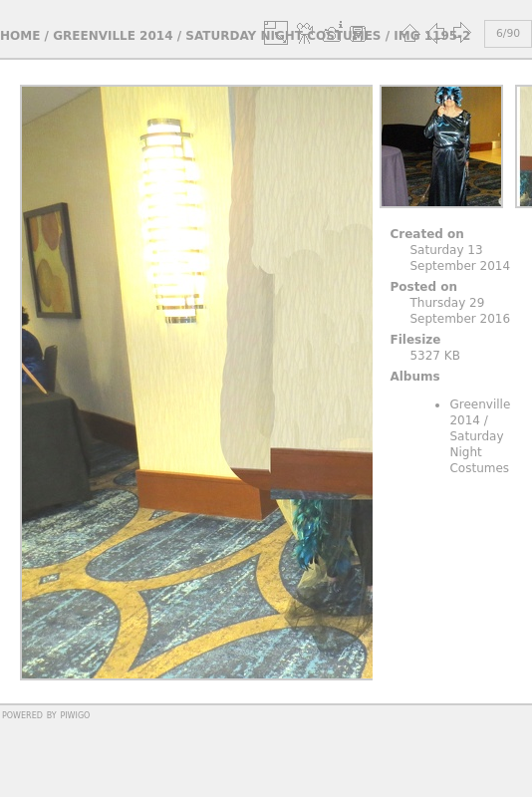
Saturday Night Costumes (479, 452)
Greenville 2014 (113, 36)
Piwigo (75, 714)
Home (20, 36)
